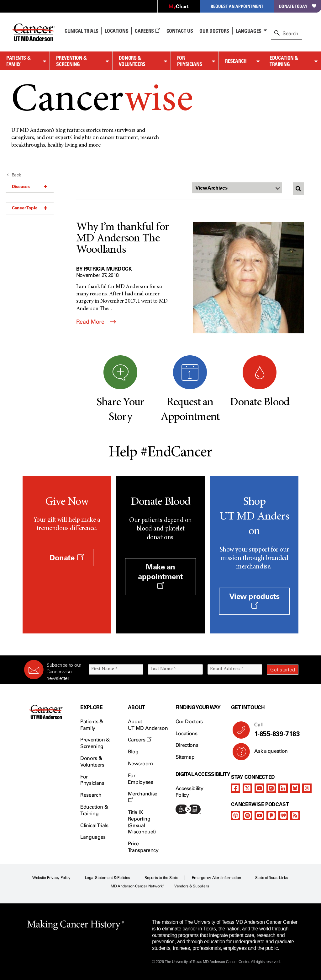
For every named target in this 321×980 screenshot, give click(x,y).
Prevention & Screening (71, 61)
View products (254, 600)
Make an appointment (160, 576)
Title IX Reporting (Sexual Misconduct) (142, 822)
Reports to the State (161, 878)
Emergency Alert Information (216, 878)
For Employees (141, 779)
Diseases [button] (30, 186)
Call (274, 730)
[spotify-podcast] (247, 816)
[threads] (307, 788)
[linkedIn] (283, 788)
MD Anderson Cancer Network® (137, 886)
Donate (67, 558)
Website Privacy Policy (51, 878)
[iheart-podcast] (283, 816)
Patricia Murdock (108, 269)
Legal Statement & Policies (108, 878)
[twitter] (247, 788)
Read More (96, 322)
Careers (147, 31)
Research (236, 61)
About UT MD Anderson (148, 725)
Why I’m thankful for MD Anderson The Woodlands (123, 239)
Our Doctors (214, 31)
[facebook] (235, 788)
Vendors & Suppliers (192, 886)
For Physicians (190, 61)
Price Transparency (143, 847)
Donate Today (298, 6)
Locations (187, 733)
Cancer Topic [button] (30, 208)
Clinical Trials (81, 31)
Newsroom (140, 764)
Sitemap (185, 757)
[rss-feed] (295, 816)
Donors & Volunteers (132, 61)
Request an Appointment (237, 6)
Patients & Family (18, 61)
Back (14, 175)
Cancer (102, 101)
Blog (133, 752)
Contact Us (180, 31)
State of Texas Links (271, 878)
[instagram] (271, 788)
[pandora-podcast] (271, 816)
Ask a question (267, 753)
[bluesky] (295, 788)
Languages (249, 31)
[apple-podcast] (235, 816)
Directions (187, 745)
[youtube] (259, 788)
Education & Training (284, 61)
